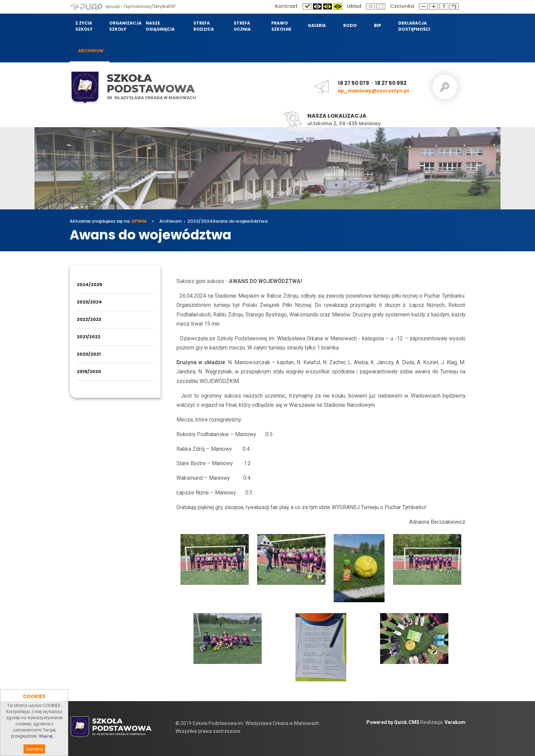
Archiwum (170, 221)
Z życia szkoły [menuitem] (84, 26)
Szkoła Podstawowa (151, 83)
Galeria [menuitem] (317, 25)
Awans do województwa (240, 221)
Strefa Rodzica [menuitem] (204, 26)
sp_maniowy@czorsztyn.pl (373, 91)
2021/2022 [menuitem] (89, 337)
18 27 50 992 (391, 83)
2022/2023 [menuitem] (89, 319)
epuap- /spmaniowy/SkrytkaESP (122, 6)
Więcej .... (48, 747)
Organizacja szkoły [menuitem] (123, 26)
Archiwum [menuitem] (91, 51)
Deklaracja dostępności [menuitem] (414, 26)
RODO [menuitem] (350, 25)
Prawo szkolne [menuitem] (281, 26)
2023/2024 (200, 221)
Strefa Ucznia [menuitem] (242, 26)
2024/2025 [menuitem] (90, 285)
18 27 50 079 (353, 83)
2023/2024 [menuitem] (89, 302)
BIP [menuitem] (378, 25)
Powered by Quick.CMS (393, 722)
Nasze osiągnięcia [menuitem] (160, 26)
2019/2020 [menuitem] (89, 372)
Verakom (455, 722)
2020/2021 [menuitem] (89, 354)
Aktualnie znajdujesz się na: (108, 221)
